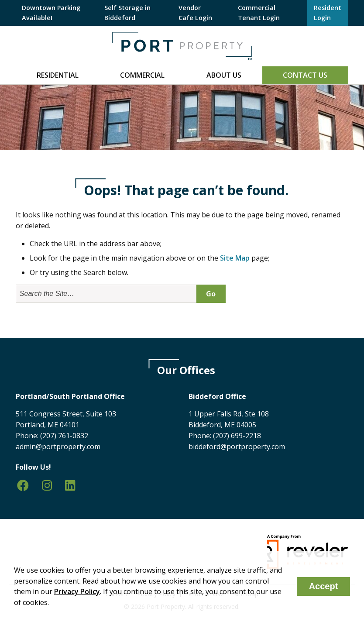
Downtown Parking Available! (51, 12)
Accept (324, 586)
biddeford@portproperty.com (237, 447)
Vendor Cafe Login (195, 12)
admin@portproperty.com (58, 447)
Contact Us (305, 75)
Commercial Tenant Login (259, 12)
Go (211, 294)
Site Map (235, 258)
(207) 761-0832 (64, 436)
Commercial (142, 75)
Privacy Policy (77, 591)
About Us (224, 75)
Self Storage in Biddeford (127, 12)
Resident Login (328, 12)
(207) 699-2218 (237, 436)
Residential (58, 75)
